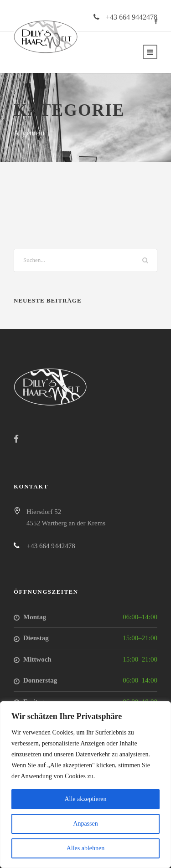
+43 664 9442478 (132, 17)
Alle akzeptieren (85, 799)
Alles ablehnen (86, 848)
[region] (85, 785)
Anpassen (85, 824)
